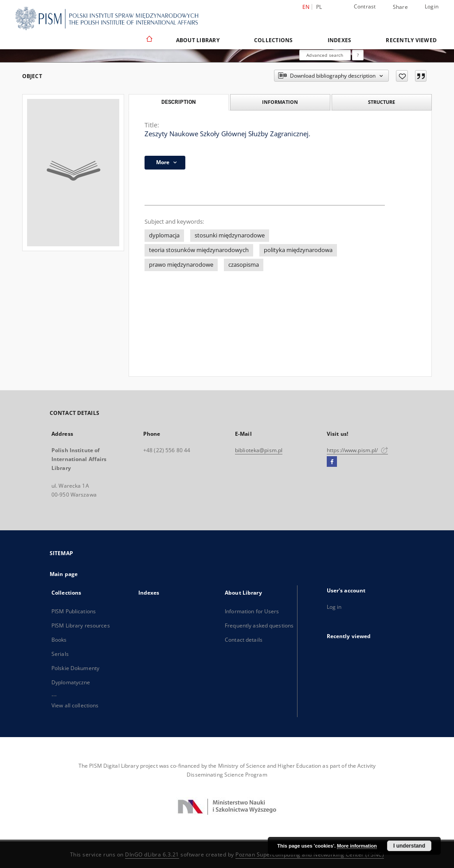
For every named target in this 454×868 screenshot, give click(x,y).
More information (357, 846)
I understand (409, 846)
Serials (60, 654)
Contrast (365, 6)
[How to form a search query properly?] (358, 55)
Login (432, 6)
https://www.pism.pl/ (357, 450)
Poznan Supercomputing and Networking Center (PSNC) (310, 854)
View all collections (75, 705)
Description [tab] (178, 102)
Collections (274, 40)
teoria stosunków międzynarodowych (199, 250)
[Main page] (149, 40)
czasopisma (244, 265)
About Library (198, 40)
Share (400, 7)
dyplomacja (164, 235)
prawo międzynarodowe (181, 265)
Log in (334, 607)
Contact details (244, 640)
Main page (64, 574)
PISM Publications (74, 611)
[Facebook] (332, 462)
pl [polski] (319, 7)
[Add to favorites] (402, 76)
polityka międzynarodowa (298, 250)
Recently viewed (411, 40)
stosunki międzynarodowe (230, 235)
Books (59, 640)
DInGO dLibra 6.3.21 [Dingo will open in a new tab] (152, 854)
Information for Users (252, 611)
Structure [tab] (382, 102)
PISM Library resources (81, 625)
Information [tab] (280, 102)
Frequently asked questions (259, 625)
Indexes (340, 40)
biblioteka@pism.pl (259, 450)
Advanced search (325, 55)
